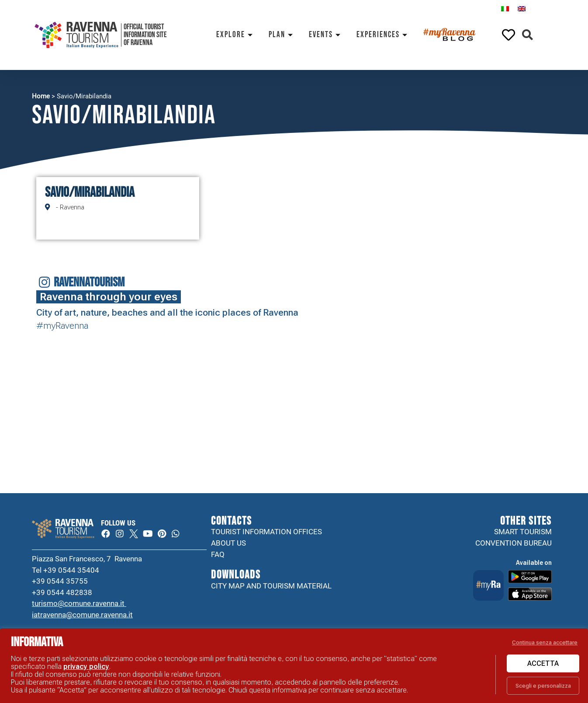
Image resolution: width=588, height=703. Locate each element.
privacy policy (86, 666)
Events (326, 35)
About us (228, 543)
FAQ (218, 554)
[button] (527, 35)
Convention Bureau (514, 543)
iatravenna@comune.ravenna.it (82, 615)
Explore (236, 35)
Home (41, 96)
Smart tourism (523, 532)
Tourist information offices (266, 532)
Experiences (383, 35)
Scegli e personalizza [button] (543, 686)
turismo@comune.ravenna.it (79, 603)
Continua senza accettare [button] (545, 642)
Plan (282, 35)
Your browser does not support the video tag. (258, 379)
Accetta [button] (543, 663)
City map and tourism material (271, 586)
